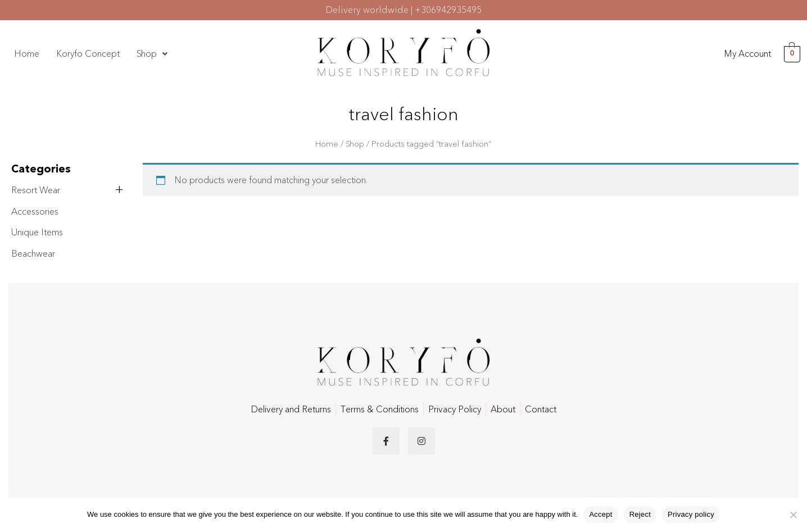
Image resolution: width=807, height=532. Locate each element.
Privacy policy (691, 514)
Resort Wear (36, 190)
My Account (747, 54)
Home (27, 54)
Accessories (35, 212)
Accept (600, 514)
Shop (152, 54)
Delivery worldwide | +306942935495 (403, 10)
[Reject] (793, 515)
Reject (640, 514)
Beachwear (33, 254)
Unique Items (37, 233)
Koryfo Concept (88, 54)
